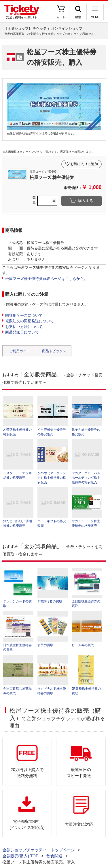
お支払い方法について (24, 327)
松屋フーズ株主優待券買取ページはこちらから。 (46, 279)
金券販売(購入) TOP (20, 856)
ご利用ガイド (20, 351)
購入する (86, 201)
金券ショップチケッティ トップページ (39, 850)
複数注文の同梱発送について (30, 321)
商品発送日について (22, 332)
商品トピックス (54, 351)
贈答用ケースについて (24, 315)
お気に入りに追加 (84, 164)
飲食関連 (54, 856)
